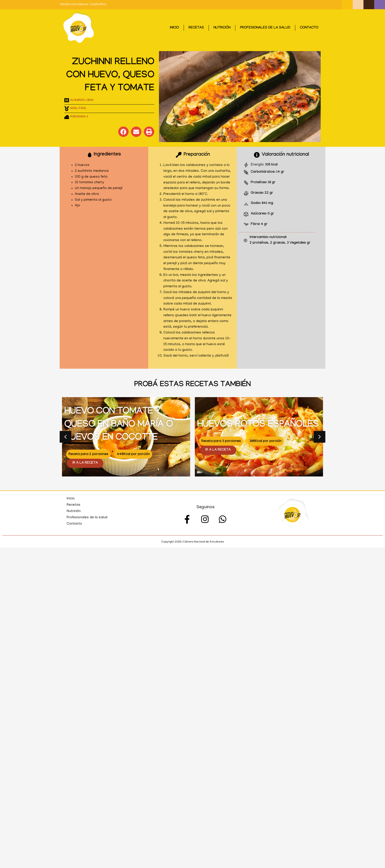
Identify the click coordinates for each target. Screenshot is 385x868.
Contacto (309, 28)
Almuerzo (77, 100)
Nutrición (222, 28)
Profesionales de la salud (265, 28)
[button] (123, 132)
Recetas (196, 28)
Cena (90, 100)
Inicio (174, 28)
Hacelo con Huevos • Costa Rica (83, 5)
